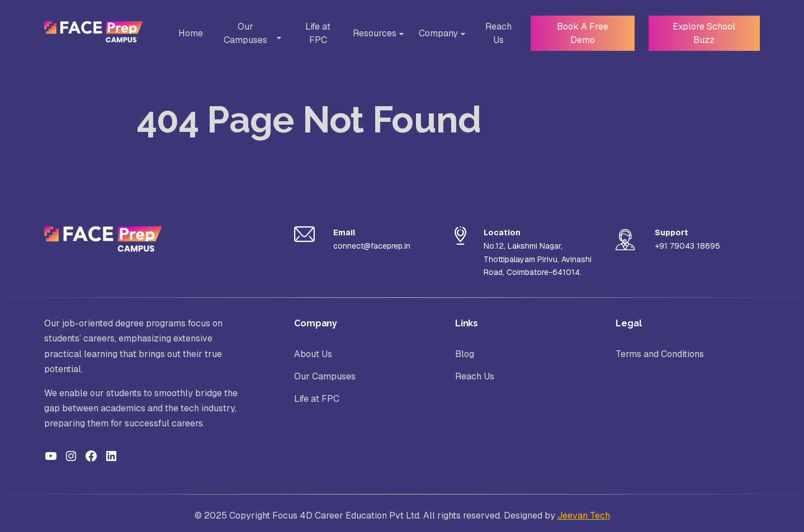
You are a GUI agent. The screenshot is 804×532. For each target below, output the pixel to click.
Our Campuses (247, 33)
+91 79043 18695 (687, 246)
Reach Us (495, 33)
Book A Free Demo (579, 33)
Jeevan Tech (584, 516)
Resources (371, 33)
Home (190, 33)
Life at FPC (314, 33)
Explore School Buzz (703, 33)
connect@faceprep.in (372, 246)
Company (434, 33)
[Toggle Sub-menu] (277, 38)
